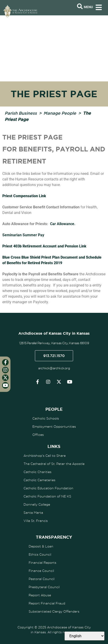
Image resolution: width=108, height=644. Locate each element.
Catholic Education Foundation (48, 488)
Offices (38, 435)
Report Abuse (40, 595)
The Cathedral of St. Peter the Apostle (54, 464)
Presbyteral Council (44, 587)
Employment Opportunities (54, 427)
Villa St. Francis (36, 521)
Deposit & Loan (41, 546)
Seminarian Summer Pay (23, 235)
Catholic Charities (37, 472)
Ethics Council (40, 554)
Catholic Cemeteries (39, 480)
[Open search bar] (80, 7)
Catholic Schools (46, 418)
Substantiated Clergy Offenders (54, 611)
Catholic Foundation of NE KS (47, 496)
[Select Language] (84, 636)
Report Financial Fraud (47, 603)
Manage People (60, 113)
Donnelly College (37, 504)
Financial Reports (42, 563)
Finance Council (41, 571)
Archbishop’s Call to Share (45, 456)
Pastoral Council (42, 579)
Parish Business (21, 113)
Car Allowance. (63, 224)
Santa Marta (33, 513)
